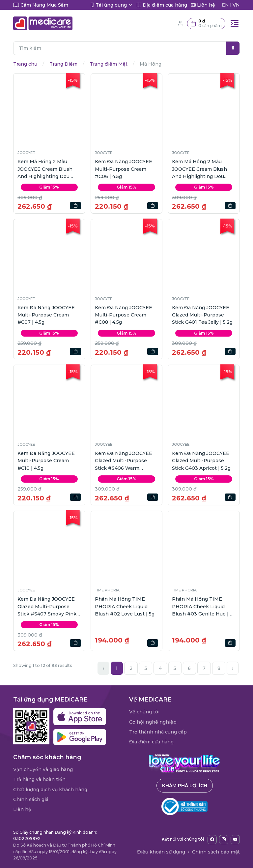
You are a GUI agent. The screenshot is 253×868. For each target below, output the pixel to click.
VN (236, 5)
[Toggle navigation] (235, 23)
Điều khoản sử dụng (161, 852)
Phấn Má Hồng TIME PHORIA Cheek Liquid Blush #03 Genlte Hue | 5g (200, 607)
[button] (206, 24)
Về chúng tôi (144, 712)
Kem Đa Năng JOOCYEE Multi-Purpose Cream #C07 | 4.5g (46, 315)
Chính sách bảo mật (216, 852)
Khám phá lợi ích (185, 786)
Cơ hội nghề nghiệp (153, 722)
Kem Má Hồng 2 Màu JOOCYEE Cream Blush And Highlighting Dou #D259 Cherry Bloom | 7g (202, 169)
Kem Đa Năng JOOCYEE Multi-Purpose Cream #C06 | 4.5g (124, 169)
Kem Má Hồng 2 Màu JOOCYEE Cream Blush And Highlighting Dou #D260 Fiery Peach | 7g (46, 169)
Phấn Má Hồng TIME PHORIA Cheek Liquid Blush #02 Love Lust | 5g (125, 606)
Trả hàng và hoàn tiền (39, 779)
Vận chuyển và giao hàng (43, 769)
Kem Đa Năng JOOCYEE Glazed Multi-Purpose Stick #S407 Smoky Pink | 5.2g (48, 607)
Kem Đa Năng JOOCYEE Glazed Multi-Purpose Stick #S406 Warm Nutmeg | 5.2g (124, 461)
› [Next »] (233, 668)
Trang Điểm (63, 64)
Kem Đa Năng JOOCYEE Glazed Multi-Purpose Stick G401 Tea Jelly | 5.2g (202, 315)
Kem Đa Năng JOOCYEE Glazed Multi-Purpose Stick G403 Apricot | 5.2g (201, 461)
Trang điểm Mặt (109, 64)
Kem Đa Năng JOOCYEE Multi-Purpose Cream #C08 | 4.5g (124, 315)
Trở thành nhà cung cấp (158, 732)
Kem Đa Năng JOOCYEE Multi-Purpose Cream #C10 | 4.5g (46, 461)
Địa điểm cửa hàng (151, 742)
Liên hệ (22, 809)
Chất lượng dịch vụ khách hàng (50, 790)
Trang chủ (25, 64)
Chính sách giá (31, 799)
